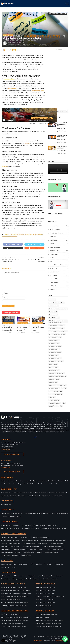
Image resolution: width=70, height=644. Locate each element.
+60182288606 (5, 450)
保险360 (60, 286)
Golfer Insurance (58, 496)
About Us (42, 481)
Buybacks (7, 234)
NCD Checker (24, 537)
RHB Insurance (18, 576)
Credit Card (59, 237)
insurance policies (9, 79)
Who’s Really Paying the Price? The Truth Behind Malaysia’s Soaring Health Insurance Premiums (8, 328)
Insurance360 (60, 282)
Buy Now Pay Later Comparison (10, 525)
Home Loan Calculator (52, 552)
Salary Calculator (43, 543)
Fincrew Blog (17, 484)
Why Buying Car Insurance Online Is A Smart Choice (16, 593)
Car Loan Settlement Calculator (40, 537)
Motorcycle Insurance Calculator (10, 546)
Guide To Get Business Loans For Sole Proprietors (50, 620)
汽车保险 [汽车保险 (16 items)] (60, 406)
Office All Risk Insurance (20, 493)
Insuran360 (60, 279)
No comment (22, 42)
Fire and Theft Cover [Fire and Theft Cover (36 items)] (55, 337)
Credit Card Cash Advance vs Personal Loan (48, 626)
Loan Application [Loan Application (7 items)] (54, 370)
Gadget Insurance (59, 247)
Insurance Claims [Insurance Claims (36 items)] (54, 343)
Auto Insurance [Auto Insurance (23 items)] (54, 306)
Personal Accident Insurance (59, 265)
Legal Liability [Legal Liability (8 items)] (53, 364)
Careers (60, 481)
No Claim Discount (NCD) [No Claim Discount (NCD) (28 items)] (56, 373)
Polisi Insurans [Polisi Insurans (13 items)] (53, 385)
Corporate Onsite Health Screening (11, 516)
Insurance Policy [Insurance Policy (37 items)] (54, 349)
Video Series (59, 275)
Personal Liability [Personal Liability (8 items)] (54, 379)
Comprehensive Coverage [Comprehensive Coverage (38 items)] (57, 325)
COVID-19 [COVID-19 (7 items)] (61, 328)
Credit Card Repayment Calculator (11, 552)
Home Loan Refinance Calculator (33, 552)
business (28, 143)
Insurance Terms (8, 35)
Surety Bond (59, 268)
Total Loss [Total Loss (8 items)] (52, 397)
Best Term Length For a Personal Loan (46, 614)
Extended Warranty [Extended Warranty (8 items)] (60, 334)
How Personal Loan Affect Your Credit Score (48, 623)
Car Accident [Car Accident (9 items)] (53, 312)
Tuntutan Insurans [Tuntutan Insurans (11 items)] (55, 403)
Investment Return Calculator (54, 549)
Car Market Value (26, 555)
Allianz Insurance (6, 576)
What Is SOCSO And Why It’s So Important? (14, 626)
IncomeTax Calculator (29, 543)
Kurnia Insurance (30, 576)
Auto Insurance (59, 226)
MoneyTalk (62, 128)
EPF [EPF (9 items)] (50, 334)
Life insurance (13, 88)
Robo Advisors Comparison (32, 528)
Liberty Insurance (18, 579)
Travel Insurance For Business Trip (45, 590)
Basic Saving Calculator (20, 549)
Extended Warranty (6, 513)
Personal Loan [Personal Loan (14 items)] (53, 382)
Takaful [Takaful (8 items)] (64, 388)
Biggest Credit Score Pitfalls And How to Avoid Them (16, 617)
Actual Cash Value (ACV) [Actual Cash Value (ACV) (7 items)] (56, 303)
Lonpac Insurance (43, 576)
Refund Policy (60, 564)
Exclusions (22, 234)
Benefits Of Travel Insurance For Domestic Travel (50, 596)
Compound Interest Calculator (31, 546)
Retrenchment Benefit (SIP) (30, 540)
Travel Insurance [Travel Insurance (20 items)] (54, 400)
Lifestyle (59, 258)
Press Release (23, 564)
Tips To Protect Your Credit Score (11, 614)
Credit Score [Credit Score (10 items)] (63, 331)
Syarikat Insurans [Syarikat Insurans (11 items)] (54, 388)
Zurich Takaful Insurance (33, 579)
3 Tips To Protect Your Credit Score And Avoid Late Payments (11, 260)
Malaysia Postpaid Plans (49, 525)
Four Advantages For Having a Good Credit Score (15, 620)
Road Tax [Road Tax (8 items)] (63, 385)
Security (14, 567)
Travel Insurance (59, 272)
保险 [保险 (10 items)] (64, 403)
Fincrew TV (7, 484)
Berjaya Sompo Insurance (50, 579)
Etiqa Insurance (5, 579)
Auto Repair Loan (6, 504)
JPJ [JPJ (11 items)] (62, 361)
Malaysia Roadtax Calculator (9, 537)
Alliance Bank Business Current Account (36, 513)
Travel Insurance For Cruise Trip (45, 599)
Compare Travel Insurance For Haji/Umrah (13, 496)
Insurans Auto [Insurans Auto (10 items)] (53, 355)
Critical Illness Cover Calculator (10, 540)
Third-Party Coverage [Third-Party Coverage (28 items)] (56, 391)
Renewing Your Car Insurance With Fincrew (13, 587)
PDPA (31, 564)
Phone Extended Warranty (58, 513)
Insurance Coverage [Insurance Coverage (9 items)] (55, 346)
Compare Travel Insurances (57, 493)
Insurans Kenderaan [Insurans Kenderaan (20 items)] (55, 358)
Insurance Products (16, 481)
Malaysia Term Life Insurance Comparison (54, 528)
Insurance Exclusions (30, 234)
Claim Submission (43, 484)
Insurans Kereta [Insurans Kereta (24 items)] (54, 361)
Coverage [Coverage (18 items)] (52, 328)
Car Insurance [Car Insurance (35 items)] (53, 315)
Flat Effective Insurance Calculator (53, 546)
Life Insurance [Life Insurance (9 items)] (53, 367)
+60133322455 (5, 467)
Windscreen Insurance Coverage (10, 543)
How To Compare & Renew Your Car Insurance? (14, 596)
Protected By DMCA (62, 641)
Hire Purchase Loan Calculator (9, 555)
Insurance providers (38, 91)
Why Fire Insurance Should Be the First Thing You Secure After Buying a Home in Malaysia (24, 328)
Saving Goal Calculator (36, 549)
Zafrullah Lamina (12, 42)
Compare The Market (31, 481)
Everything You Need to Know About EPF (13, 623)
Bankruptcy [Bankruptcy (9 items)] (53, 309)
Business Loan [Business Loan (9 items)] (63, 309)
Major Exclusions (13, 236)
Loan (59, 261)
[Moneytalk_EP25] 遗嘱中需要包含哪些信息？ (62, 124)
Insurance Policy (39, 234)
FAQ (67, 481)
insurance (5, 166)
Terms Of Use (5, 567)
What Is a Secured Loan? (43, 617)
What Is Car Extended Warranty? (10, 599)
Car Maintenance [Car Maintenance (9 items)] (54, 318)
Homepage (4, 481)
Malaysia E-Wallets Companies (30, 525)
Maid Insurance (45, 496)
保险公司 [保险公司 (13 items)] (52, 406)
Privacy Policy (49, 564)
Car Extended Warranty (59, 233)
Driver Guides (59, 240)
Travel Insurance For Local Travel (45, 593)
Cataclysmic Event (14, 234)
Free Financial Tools (29, 484)
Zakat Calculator (6, 549)
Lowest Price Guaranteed (8, 564)
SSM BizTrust (38, 641)
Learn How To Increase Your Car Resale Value (14, 605)
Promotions (51, 481)
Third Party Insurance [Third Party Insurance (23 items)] (56, 394)
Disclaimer (39, 564)
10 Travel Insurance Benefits (44, 605)
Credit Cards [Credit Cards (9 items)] (53, 331)
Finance (59, 244)
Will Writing (59, 289)
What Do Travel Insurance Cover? (45, 587)
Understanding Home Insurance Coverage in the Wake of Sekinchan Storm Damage (38, 328)
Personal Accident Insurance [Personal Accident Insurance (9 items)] (58, 376)
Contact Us (54, 484)
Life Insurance (5, 236)
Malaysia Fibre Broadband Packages (11, 528)
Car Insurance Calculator (58, 543)
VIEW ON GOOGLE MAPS (12, 454)
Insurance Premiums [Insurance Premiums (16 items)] (55, 352)
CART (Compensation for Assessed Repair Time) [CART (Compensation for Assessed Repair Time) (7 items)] (57, 321)
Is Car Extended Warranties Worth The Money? (14, 602)
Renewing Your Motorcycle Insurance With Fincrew (16, 590)
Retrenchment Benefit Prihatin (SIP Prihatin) (53, 540)
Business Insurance (59, 229)
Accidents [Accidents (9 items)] (52, 300)
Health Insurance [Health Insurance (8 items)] (54, 340)
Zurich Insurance (56, 576)
